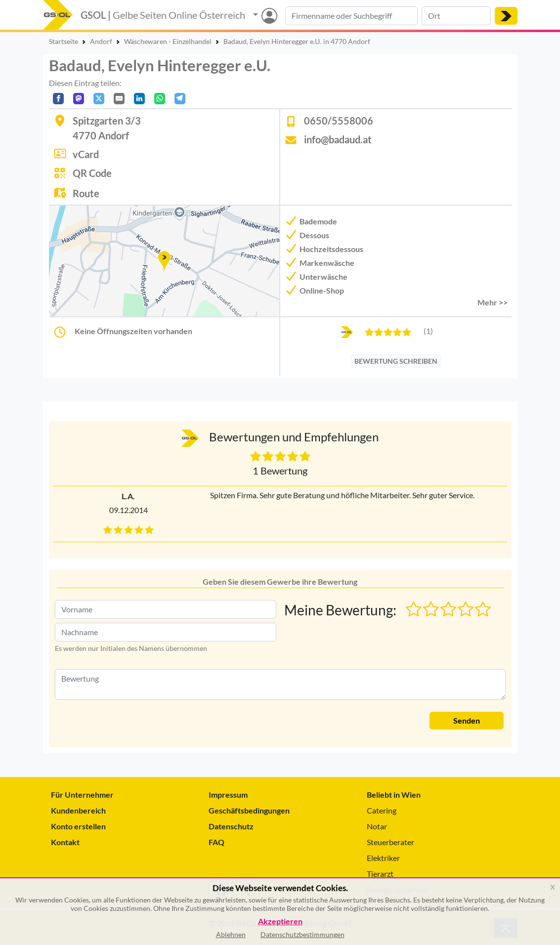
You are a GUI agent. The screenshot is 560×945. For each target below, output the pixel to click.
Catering (382, 810)
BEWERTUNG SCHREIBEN (396, 361)
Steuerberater (390, 842)
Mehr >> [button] (493, 302)
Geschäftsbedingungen (249, 810)
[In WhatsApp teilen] (160, 99)
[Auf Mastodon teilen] (79, 99)
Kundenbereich (78, 810)
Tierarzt (380, 874)
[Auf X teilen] (99, 99)
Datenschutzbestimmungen (302, 934)
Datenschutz (231, 826)
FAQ (216, 842)
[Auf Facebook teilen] (58, 99)
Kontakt (65, 842)
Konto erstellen (78, 826)
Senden (467, 720)
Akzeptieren (280, 922)
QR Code (92, 173)
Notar (377, 826)
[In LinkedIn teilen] (139, 99)
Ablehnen (231, 934)
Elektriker (383, 858)
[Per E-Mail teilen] (119, 99)
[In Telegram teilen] (180, 99)
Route (86, 193)
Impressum (228, 795)
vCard (86, 154)
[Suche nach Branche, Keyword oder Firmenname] (351, 16)
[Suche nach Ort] (456, 16)
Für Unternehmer (82, 795)
